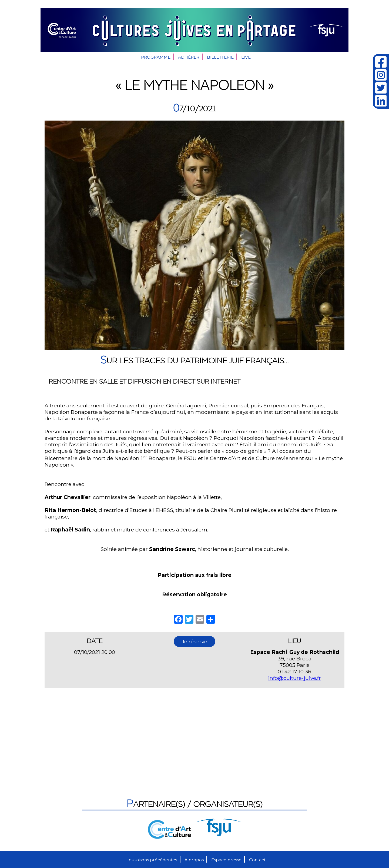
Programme (156, 57)
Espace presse (226, 860)
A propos (194, 860)
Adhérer (189, 57)
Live (246, 57)
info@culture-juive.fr (294, 678)
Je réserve (194, 641)
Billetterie (220, 57)
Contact (257, 860)
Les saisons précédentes (152, 860)
